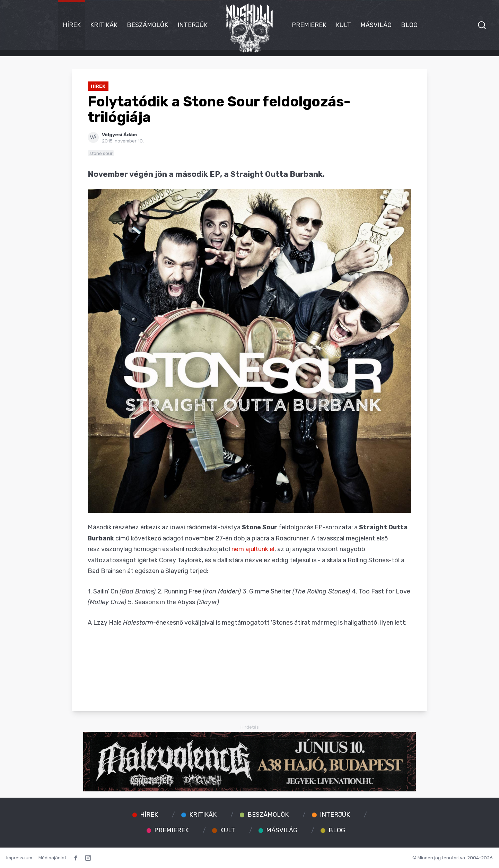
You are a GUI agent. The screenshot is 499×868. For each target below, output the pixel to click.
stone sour (101, 153)
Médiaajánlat (52, 858)
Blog (409, 25)
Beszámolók (147, 25)
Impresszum (19, 858)
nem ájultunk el (253, 549)
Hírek (72, 25)
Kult (343, 25)
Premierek (309, 25)
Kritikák (104, 25)
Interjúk (192, 25)
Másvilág (376, 25)
